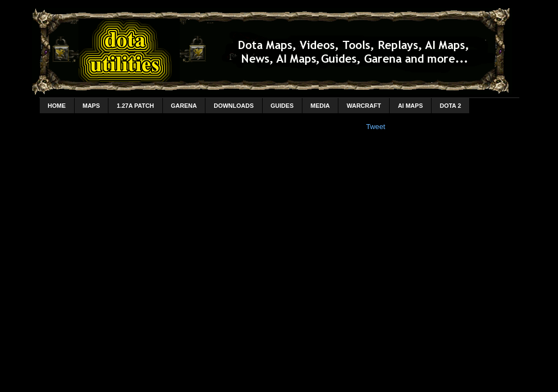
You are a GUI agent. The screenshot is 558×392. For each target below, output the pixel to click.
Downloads (233, 106)
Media (320, 106)
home (57, 106)
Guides (282, 106)
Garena (184, 106)
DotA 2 (450, 106)
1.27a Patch (135, 106)
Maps (92, 106)
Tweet (376, 127)
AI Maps (410, 106)
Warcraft (364, 106)
